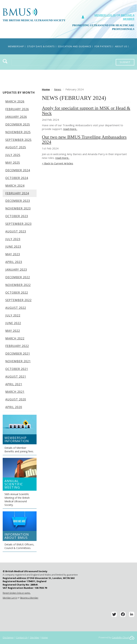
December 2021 (18, 354)
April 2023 (14, 262)
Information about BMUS (17, 536)
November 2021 (18, 361)
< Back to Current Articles (58, 163)
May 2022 (13, 331)
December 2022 (18, 277)
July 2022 (13, 315)
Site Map (34, 637)
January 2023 (16, 270)
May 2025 (13, 163)
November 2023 (18, 208)
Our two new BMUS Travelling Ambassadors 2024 (84, 140)
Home (46, 89)
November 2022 (18, 285)
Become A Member (128, 17)
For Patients (104, 46)
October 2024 (17, 178)
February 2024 (17, 193)
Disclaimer (8, 637)
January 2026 (16, 117)
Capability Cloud (120, 637)
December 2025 (18, 124)
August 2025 (16, 147)
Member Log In (105, 15)
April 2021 (14, 384)
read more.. (70, 129)
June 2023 (13, 247)
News (58, 89)
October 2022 (17, 293)
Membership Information (17, 439)
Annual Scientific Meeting (14, 484)
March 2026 (15, 101)
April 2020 (14, 407)
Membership (17, 46)
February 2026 (17, 109)
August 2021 (16, 377)
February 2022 (17, 346)
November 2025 (18, 132)
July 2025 (13, 155)
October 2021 (17, 369)
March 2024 (15, 186)
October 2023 (17, 216)
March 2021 (15, 392)
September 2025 (18, 140)
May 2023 (13, 254)
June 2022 (13, 323)
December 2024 (18, 170)
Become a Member (29, 598)
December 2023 (18, 201)
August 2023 (16, 231)
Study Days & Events (42, 46)
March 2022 (15, 338)
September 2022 (18, 300)
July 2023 (13, 239)
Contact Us (22, 637)
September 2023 (18, 224)
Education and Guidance (76, 46)
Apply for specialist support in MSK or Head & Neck (86, 111)
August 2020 (16, 399)
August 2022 (16, 308)
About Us (122, 46)
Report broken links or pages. (17, 593)
